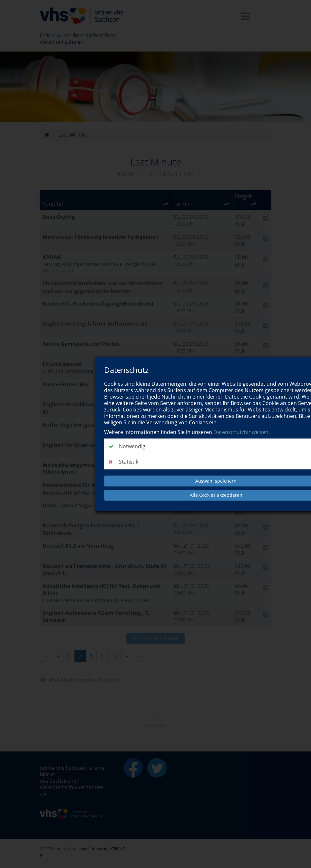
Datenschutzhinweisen (241, 432)
